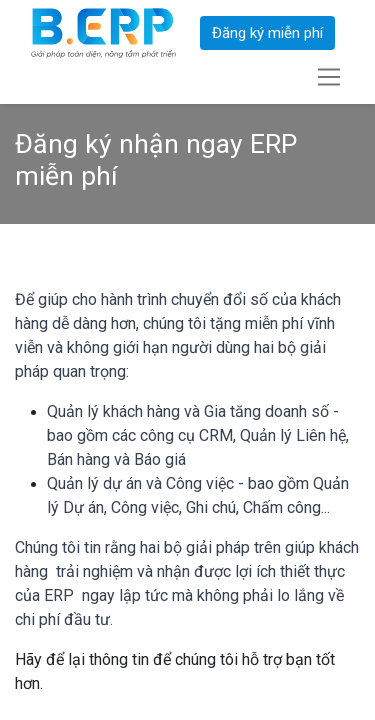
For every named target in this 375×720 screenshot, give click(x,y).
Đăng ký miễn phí (267, 33)
